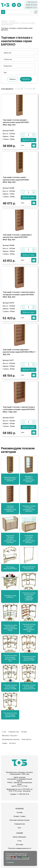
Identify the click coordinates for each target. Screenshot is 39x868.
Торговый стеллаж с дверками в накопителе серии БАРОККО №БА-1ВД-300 (17, 237)
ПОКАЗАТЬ (26, 79)
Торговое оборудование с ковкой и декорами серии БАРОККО (18, 24)
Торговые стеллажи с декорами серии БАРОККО (10, 509)
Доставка (20, 844)
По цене (19, 89)
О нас (4, 732)
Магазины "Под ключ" (10, 736)
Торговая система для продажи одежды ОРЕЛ (10, 715)
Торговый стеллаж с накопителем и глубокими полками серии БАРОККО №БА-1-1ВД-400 (19, 409)
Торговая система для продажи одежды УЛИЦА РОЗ (10, 658)
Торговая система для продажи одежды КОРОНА (29, 687)
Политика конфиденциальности (20, 848)
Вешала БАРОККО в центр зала (29, 568)
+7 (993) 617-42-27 (31, 8)
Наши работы (26, 739)
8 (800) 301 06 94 (31, 5)
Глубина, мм (8, 59)
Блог (20, 828)
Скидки (5, 743)
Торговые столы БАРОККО (10, 596)
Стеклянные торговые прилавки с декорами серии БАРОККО (29, 539)
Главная (4, 21)
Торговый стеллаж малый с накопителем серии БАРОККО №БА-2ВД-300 (16, 122)
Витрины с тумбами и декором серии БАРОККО (29, 479)
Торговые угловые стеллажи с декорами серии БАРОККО (29, 509)
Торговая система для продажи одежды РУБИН (29, 658)
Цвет (5, 73)
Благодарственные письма (19, 820)
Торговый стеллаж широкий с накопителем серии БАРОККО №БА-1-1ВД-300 (19, 352)
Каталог (12, 21)
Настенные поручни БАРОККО (10, 568)
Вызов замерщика (19, 837)
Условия (24, 732)
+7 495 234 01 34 (31, 2)
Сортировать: (7, 89)
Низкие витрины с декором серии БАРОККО (10, 479)
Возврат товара (20, 816)
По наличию (30, 89)
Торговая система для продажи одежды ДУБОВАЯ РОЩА (10, 628)
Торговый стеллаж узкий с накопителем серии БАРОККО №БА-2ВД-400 (16, 180)
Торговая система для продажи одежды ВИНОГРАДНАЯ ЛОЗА (29, 628)
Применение (8, 66)
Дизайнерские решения (11, 739)
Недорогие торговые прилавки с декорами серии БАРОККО (10, 539)
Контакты (12, 743)
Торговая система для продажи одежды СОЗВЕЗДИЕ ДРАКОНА (29, 596)
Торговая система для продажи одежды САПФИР (10, 687)
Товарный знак (14, 732)
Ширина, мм (8, 53)
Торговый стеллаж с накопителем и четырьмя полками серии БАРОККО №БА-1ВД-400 (19, 295)
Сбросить (12, 79)
